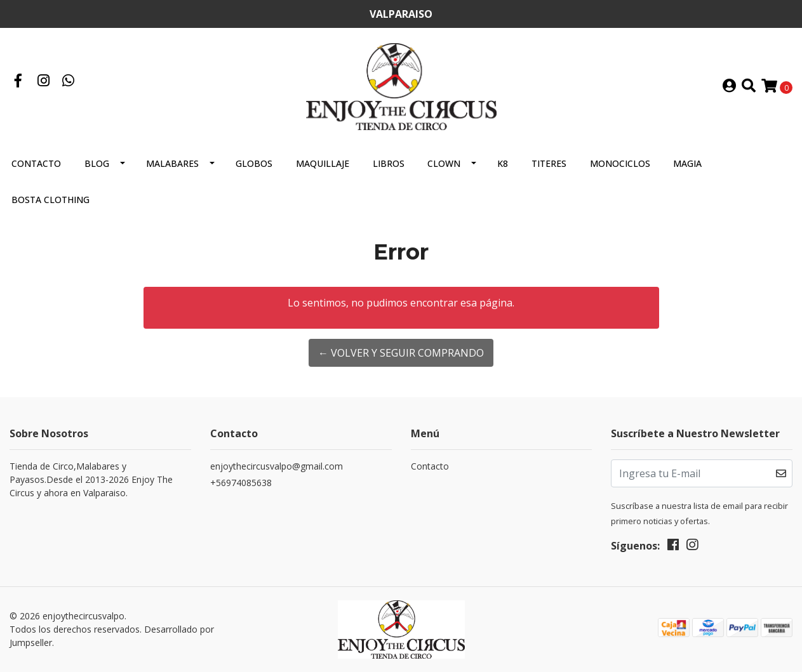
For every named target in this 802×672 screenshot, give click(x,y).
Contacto (36, 163)
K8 (503, 163)
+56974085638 (241, 483)
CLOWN (444, 163)
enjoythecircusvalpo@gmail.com (277, 466)
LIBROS (389, 163)
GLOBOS (254, 163)
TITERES (549, 163)
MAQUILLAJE (323, 163)
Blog (97, 163)
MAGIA (687, 163)
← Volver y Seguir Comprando (401, 353)
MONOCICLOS (620, 163)
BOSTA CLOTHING (50, 200)
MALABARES (172, 163)
